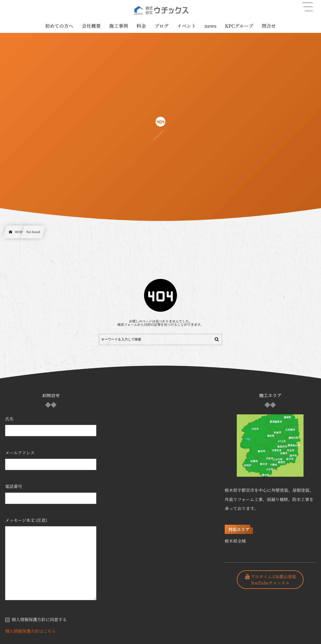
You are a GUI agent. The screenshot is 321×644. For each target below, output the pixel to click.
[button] (307, 7)
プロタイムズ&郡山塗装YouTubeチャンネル (273, 580)
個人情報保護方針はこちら (31, 631)
